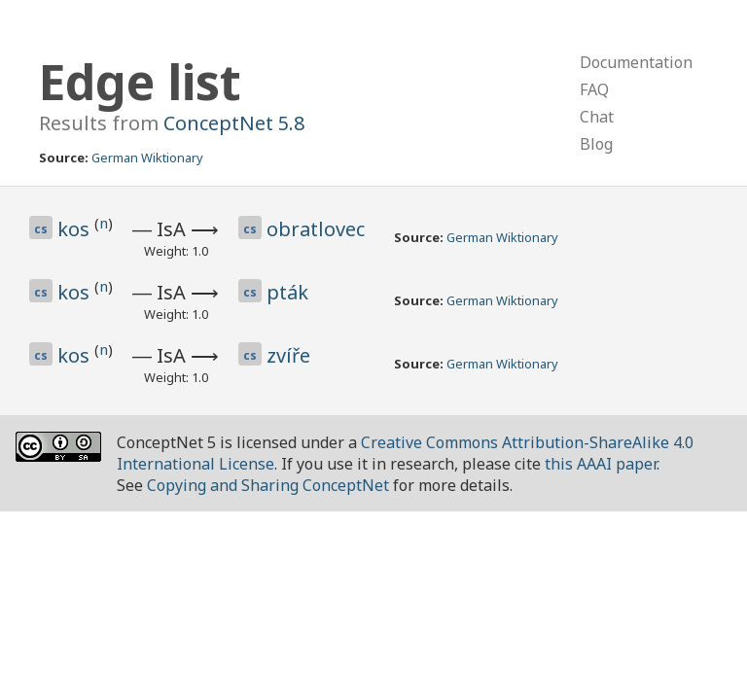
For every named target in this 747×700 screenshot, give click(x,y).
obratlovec (316, 229)
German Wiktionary (147, 157)
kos (76, 229)
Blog (596, 144)
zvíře (288, 355)
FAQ (594, 89)
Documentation (636, 62)
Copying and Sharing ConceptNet (268, 485)
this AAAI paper (601, 464)
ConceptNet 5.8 (234, 123)
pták (287, 292)
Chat (597, 117)
